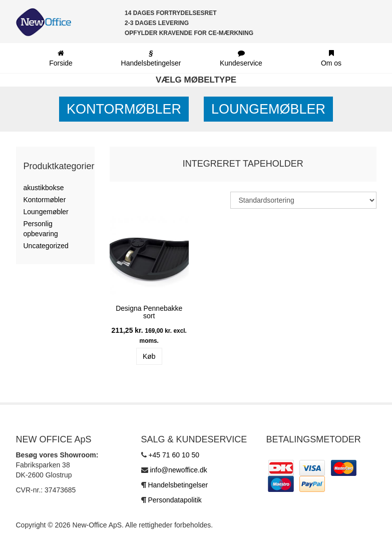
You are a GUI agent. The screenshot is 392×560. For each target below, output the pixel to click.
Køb (149, 356)
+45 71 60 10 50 (174, 455)
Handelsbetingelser (178, 485)
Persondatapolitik (174, 500)
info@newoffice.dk (178, 470)
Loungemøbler (268, 109)
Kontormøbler (124, 109)
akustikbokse (44, 188)
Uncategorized (46, 246)
